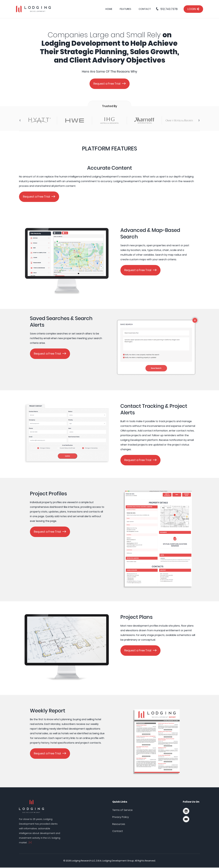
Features (125, 9)
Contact (145, 9)
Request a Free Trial (107, 84)
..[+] (30, 843)
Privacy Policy (121, 818)
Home (109, 9)
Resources (119, 825)
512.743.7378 (167, 9)
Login (193, 9)
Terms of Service (122, 810)
